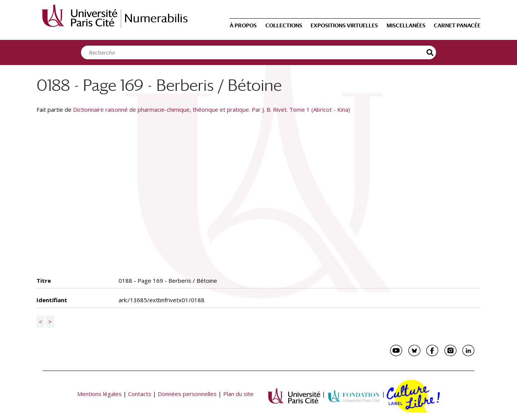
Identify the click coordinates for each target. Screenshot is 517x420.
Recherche (430, 52)
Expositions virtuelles (344, 25)
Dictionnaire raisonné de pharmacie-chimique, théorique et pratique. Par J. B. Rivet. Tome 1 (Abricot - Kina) (212, 109)
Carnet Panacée (457, 25)
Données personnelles (187, 394)
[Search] (257, 52)
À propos (243, 25)
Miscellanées (406, 25)
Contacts (140, 394)
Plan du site (238, 394)
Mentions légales (99, 394)
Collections (284, 25)
